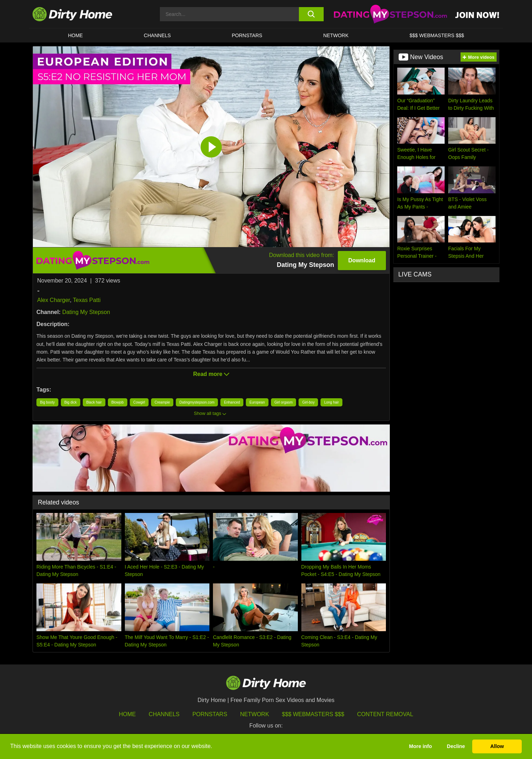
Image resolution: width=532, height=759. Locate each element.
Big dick (71, 402)
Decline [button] (456, 746)
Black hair (94, 402)
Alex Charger (54, 300)
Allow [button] (497, 746)
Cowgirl (139, 402)
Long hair (331, 402)
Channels (164, 714)
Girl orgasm (284, 402)
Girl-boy (308, 402)
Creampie (162, 402)
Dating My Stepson (86, 312)
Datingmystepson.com (197, 402)
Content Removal (385, 714)
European (257, 402)
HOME (75, 35)
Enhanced (232, 402)
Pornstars (247, 35)
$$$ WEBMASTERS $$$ (437, 35)
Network (336, 35)
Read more (211, 374)
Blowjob (118, 402)
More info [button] (420, 746)
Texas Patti (87, 300)
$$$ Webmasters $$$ (313, 714)
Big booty (47, 402)
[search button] (311, 14)
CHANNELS (157, 35)
